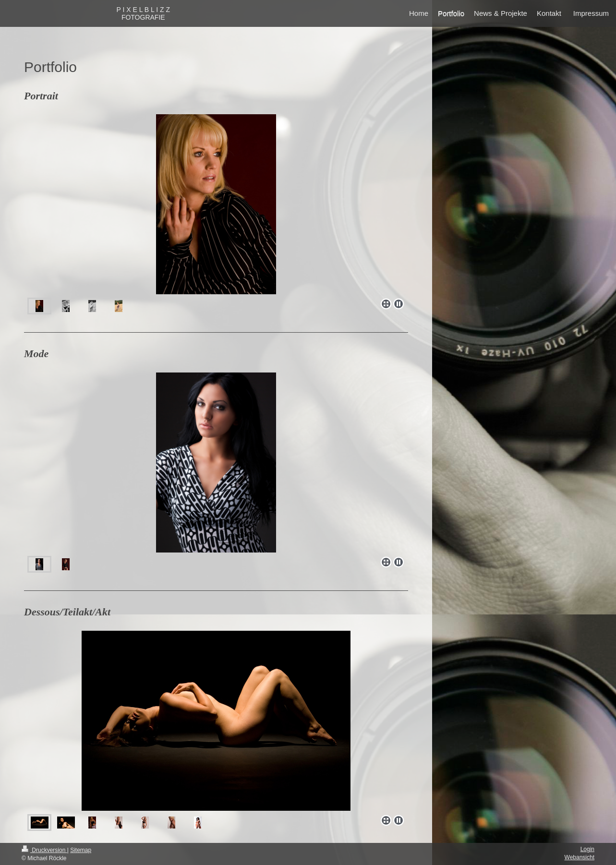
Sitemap (81, 850)
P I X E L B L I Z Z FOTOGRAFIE (143, 13)
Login (587, 849)
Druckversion (44, 850)
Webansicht (580, 857)
